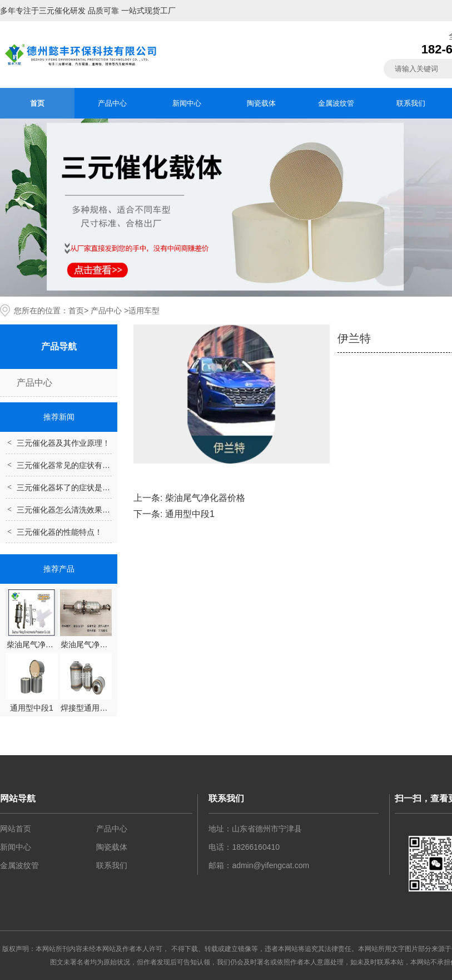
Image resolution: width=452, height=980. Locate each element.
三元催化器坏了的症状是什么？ (71, 487)
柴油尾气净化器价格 (205, 498)
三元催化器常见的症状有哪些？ (71, 465)
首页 (37, 103)
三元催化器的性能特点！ (59, 532)
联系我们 (411, 103)
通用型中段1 (190, 514)
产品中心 (112, 103)
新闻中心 (187, 103)
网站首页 (16, 829)
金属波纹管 (336, 103)
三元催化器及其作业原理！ (63, 443)
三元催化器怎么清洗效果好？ (67, 510)
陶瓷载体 (261, 103)
